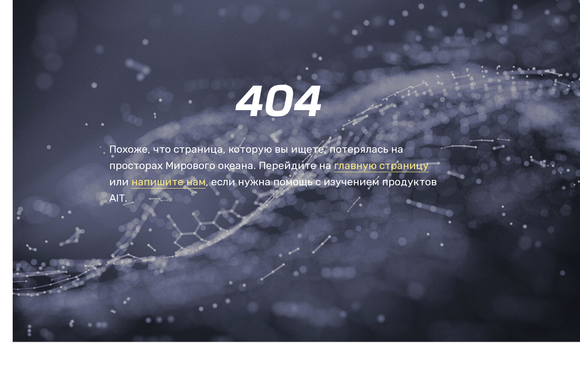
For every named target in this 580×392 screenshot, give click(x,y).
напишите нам (169, 182)
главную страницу (381, 165)
